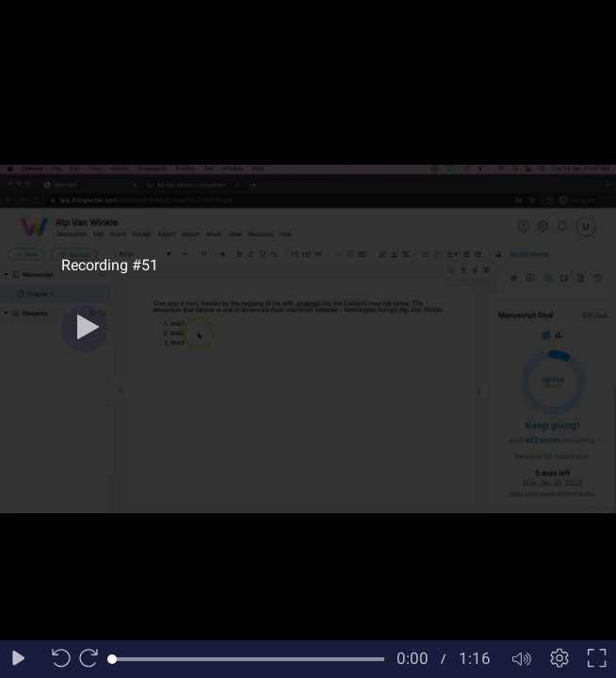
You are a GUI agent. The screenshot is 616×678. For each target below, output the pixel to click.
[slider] (248, 659)
